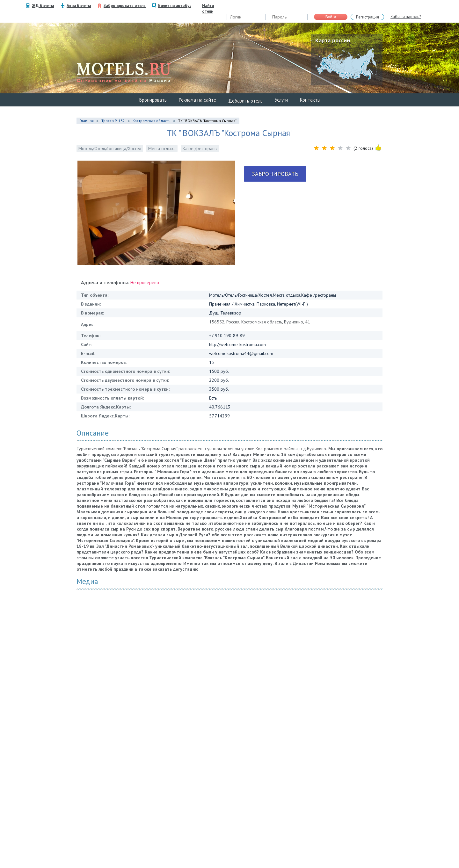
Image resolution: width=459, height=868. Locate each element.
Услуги (281, 100)
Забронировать (275, 174)
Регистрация (368, 17)
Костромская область (152, 121)
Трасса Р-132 (113, 121)
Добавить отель (245, 101)
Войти (331, 17)
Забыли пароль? (406, 17)
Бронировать (153, 100)
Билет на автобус (175, 6)
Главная (87, 121)
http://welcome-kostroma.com (237, 344)
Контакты (310, 100)
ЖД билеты (43, 6)
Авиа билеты (79, 6)
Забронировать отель (125, 6)
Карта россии (333, 40)
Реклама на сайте (197, 100)
